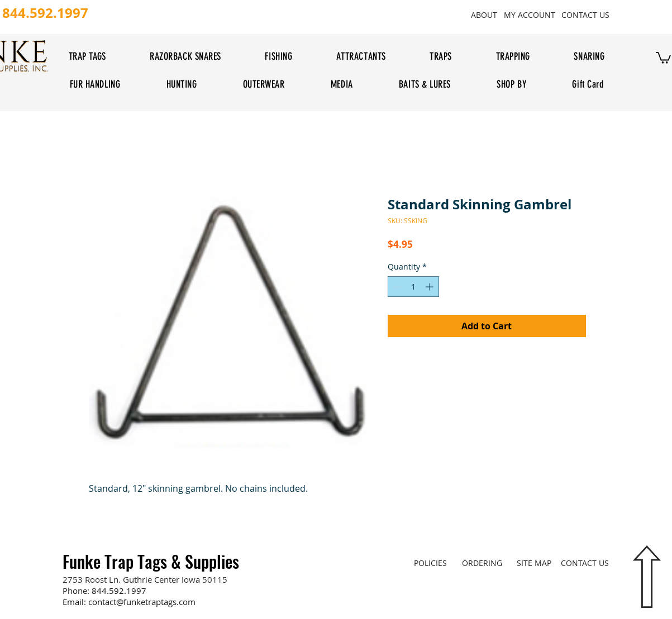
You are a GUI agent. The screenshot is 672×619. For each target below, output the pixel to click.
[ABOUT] (484, 15)
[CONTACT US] (586, 15)
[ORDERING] (482, 563)
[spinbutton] (413, 287)
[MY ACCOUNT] (530, 15)
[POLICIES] (430, 563)
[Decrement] (396, 287)
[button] (663, 57)
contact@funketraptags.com (142, 602)
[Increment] (430, 287)
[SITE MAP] (534, 563)
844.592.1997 (119, 591)
